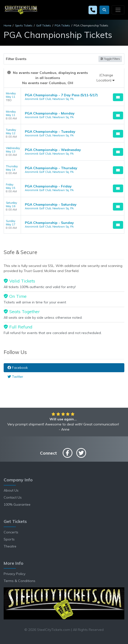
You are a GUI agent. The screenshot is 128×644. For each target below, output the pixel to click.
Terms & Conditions (20, 581)
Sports (9, 539)
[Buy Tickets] (118, 97)
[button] (104, 10)
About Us (11, 490)
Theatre (10, 546)
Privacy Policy (15, 574)
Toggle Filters (110, 59)
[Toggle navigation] (118, 10)
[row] (64, 97)
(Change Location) (106, 78)
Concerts (11, 532)
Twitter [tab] (15, 377)
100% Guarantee (17, 504)
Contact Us (13, 497)
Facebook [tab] (18, 368)
